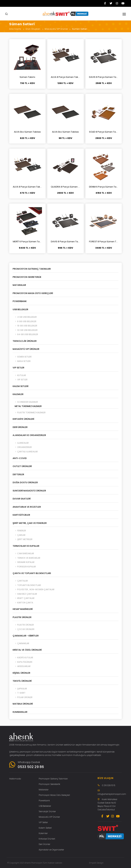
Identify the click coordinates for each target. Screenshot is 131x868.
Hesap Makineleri (23, 609)
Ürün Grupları (33, 29)
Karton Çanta (23, 603)
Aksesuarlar (22, 666)
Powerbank (20, 301)
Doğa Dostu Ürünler (25, 482)
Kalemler (18, 394)
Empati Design (96, 863)
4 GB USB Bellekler (25, 317)
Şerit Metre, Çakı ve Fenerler (30, 523)
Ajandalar (21, 443)
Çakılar (19, 535)
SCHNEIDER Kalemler (25, 402)
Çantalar (20, 581)
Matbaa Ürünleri (23, 704)
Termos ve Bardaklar (26, 558)
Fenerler (19, 531)
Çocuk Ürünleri (23, 629)
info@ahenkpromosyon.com (112, 794)
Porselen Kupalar (24, 567)
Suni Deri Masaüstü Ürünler (29, 491)
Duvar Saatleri (22, 499)
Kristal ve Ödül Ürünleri (27, 650)
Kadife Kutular (23, 658)
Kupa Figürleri (22, 662)
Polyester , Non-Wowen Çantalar (34, 589)
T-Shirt (19, 693)
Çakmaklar (21, 643)
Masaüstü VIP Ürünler (56, 29)
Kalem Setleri (20, 386)
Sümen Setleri (80, 29)
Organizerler (22, 447)
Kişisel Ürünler (21, 673)
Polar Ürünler (23, 697)
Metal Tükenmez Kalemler (27, 406)
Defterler (18, 474)
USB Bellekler (20, 309)
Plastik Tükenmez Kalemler (29, 413)
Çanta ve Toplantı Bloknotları (32, 573)
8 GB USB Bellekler (24, 321)
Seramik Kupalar (24, 562)
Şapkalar (20, 689)
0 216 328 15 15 (108, 785)
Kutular (19, 375)
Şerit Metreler (23, 539)
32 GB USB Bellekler (25, 330)
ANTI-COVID (20, 458)
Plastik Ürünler (22, 617)
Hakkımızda (15, 779)
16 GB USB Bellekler (25, 326)
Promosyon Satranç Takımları (32, 269)
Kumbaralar (20, 712)
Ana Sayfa (15, 29)
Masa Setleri (22, 361)
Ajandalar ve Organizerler (29, 435)
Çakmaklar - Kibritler (26, 636)
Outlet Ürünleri (22, 466)
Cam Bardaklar (23, 553)
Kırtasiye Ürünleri (23, 419)
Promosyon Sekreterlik (27, 277)
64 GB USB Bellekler (25, 334)
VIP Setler (18, 368)
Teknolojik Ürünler (25, 341)
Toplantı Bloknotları (27, 585)
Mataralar (19, 285)
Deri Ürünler (20, 427)
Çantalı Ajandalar (25, 452)
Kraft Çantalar (24, 598)
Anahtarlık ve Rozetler (27, 507)
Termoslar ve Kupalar (26, 546)
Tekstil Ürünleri (22, 681)
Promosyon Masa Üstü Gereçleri (33, 293)
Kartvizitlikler (21, 515)
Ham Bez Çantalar (25, 594)
